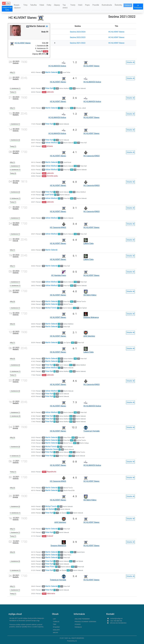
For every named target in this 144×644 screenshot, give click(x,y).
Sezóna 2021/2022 (78, 43)
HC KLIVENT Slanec (116, 32)
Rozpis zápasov (17, 6)
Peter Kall (49, 88)
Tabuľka (33, 5)
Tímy (25, 5)
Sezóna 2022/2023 (78, 37)
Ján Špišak (83, 308)
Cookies (78, 624)
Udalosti (56, 630)
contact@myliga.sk (116, 618)
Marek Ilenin (67, 361)
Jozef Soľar (67, 72)
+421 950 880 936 (116, 621)
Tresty (73, 5)
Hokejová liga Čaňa (7, 9)
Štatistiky (118, 5)
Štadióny (56, 627)
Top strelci (65, 6)
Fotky (49, 5)
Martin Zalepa (84, 443)
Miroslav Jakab (81, 108)
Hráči (80, 5)
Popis (87, 5)
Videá (42, 5)
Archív (56, 633)
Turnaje (56, 622)
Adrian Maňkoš (64, 88)
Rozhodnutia (107, 5)
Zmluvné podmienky (82, 619)
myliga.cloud (15, 614)
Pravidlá (96, 5)
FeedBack (78, 627)
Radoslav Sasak (52, 449)
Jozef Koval (67, 162)
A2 (76, 641)
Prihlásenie (138, 7)
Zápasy (57, 5)
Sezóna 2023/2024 (78, 32)
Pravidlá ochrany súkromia (85, 622)
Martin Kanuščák (69, 490)
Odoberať (128, 5)
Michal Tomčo (81, 302)
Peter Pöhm (67, 438)
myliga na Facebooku (118, 623)
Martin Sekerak (51, 72)
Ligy (55, 619)
